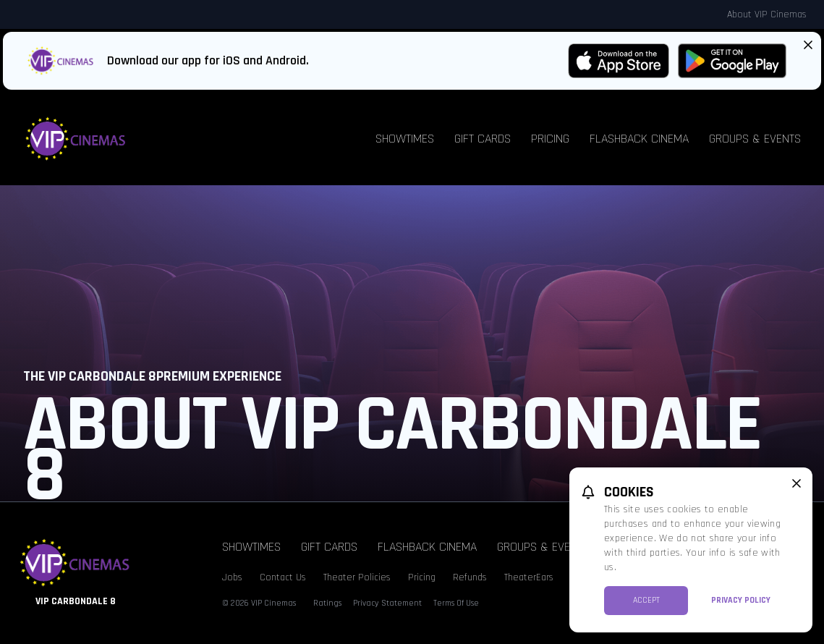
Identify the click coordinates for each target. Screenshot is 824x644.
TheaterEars (529, 577)
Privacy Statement (387, 603)
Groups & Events (755, 139)
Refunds (470, 577)
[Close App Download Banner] (808, 45)
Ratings (327, 603)
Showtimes (405, 139)
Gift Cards (483, 139)
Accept (646, 600)
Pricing (550, 139)
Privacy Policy (741, 600)
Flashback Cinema (639, 139)
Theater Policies (357, 577)
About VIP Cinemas (767, 14)
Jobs (232, 577)
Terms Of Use (456, 603)
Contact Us (283, 577)
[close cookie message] (797, 483)
